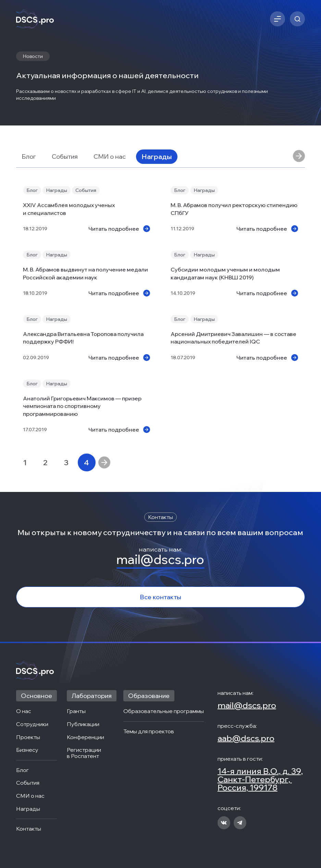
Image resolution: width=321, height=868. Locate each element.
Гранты (76, 711)
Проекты (28, 737)
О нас (24, 711)
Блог (29, 156)
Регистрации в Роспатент (84, 753)
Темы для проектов (149, 732)
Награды (157, 156)
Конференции (85, 737)
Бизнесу (27, 750)
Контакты (29, 829)
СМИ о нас (110, 156)
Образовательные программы (164, 711)
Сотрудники (32, 724)
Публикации (83, 724)
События (65, 156)
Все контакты (160, 597)
